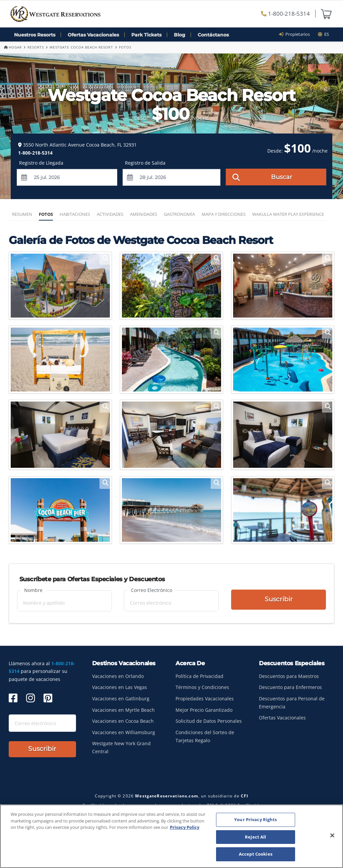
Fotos (46, 214)
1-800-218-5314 (285, 14)
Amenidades (144, 214)
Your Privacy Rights (255, 819)
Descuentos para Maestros (289, 676)
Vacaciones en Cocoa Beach (123, 721)
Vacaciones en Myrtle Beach (123, 710)
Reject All (255, 837)
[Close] (332, 836)
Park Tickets (146, 35)
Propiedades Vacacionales (205, 699)
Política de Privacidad (199, 676)
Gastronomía (179, 214)
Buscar (262, 177)
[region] (171, 836)
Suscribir (279, 600)
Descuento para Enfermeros (290, 687)
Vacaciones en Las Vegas (120, 687)
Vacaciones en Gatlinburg (121, 699)
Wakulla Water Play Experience (288, 214)
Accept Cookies (256, 854)
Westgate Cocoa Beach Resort (81, 47)
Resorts (36, 47)
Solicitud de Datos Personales (209, 721)
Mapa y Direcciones (224, 214)
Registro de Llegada (41, 163)
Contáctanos (213, 35)
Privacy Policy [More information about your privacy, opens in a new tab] (185, 827)
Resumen (22, 214)
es (323, 34)
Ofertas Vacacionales (93, 35)
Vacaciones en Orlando (118, 676)
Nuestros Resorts (35, 35)
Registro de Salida (145, 163)
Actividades (110, 214)
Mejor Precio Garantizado (204, 710)
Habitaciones (75, 214)
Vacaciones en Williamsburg (124, 732)
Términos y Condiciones (202, 687)
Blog (180, 35)
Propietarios (297, 34)
